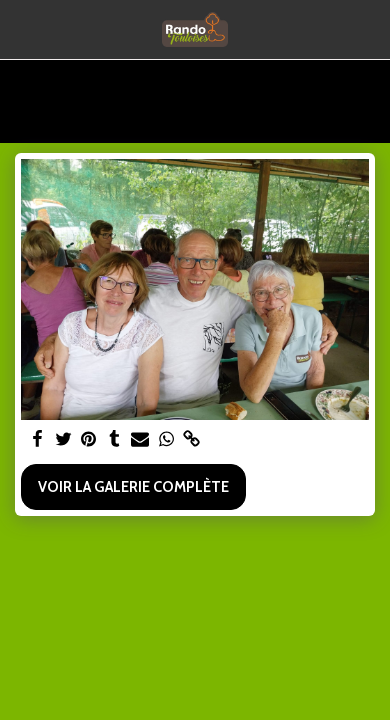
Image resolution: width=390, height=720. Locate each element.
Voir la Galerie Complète (133, 487)
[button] (22, 29)
